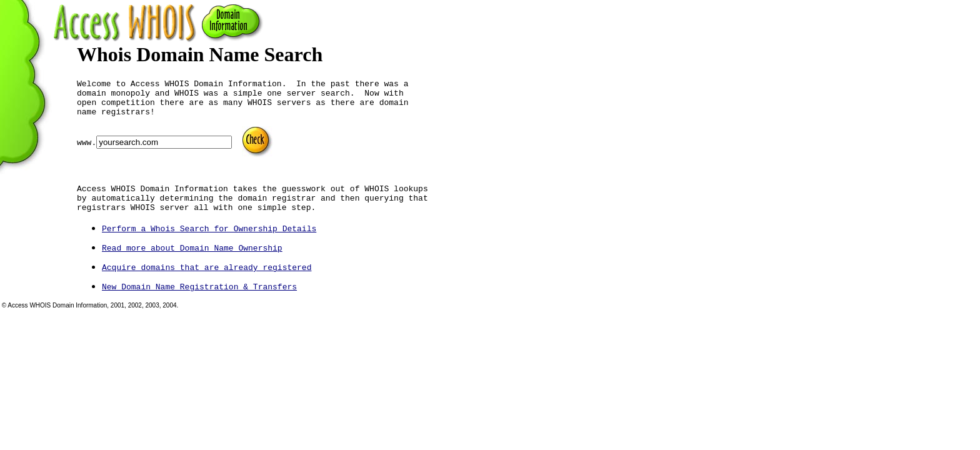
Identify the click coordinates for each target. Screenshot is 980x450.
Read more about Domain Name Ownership (192, 266)
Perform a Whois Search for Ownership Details (209, 247)
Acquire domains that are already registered (207, 286)
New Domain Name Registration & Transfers (199, 305)
